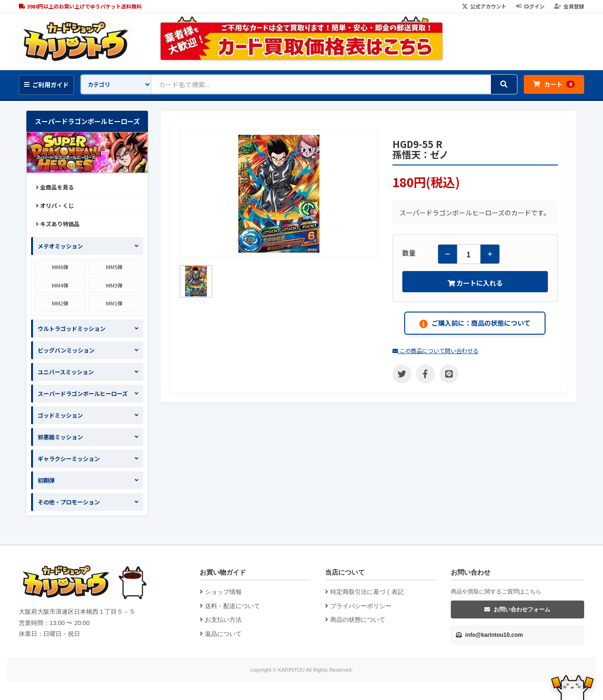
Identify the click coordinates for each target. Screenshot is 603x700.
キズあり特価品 (58, 224)
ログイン (530, 6)
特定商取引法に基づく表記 (364, 592)
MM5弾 (114, 267)
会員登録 (569, 6)
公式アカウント (484, 6)
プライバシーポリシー (358, 606)
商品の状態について (355, 620)
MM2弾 (60, 303)
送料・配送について (230, 606)
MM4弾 (60, 285)
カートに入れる (475, 283)
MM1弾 (114, 303)
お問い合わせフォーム (517, 609)
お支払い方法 (221, 620)
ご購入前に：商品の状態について (475, 323)
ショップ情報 (221, 592)
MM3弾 (114, 285)
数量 (409, 253)
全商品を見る (55, 187)
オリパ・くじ (55, 205)
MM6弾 (60, 267)
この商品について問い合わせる (436, 350)
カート (554, 84)
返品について (221, 634)
